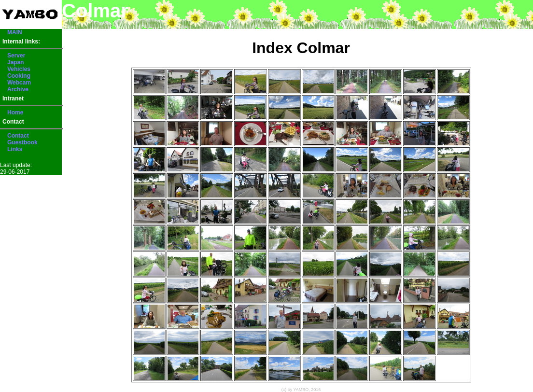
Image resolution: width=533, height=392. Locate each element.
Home (15, 112)
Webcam (19, 83)
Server (16, 56)
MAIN (15, 32)
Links (15, 149)
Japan (16, 62)
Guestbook (22, 142)
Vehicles (19, 69)
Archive (18, 89)
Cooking (19, 76)
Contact (18, 136)
